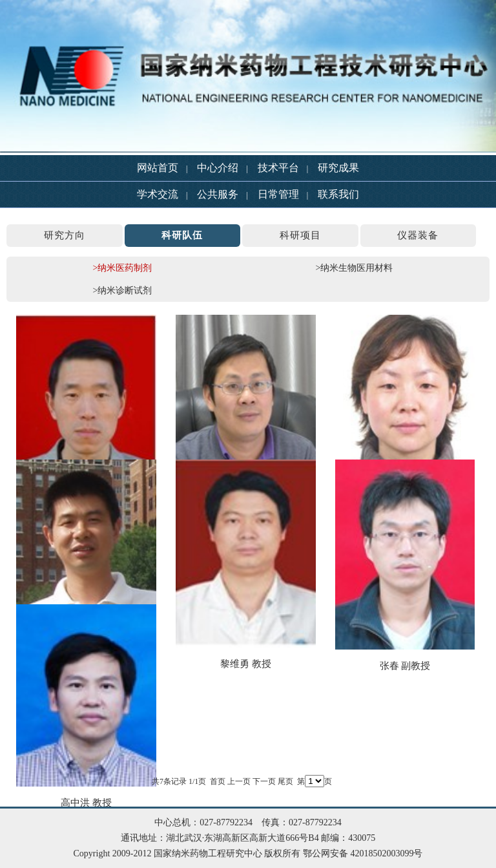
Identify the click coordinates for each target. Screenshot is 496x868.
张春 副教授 (405, 666)
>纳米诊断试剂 (123, 291)
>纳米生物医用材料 (355, 268)
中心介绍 (218, 168)
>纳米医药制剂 (123, 268)
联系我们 (338, 194)
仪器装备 (418, 235)
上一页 (239, 781)
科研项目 (300, 235)
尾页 (285, 781)
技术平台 (278, 168)
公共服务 (218, 194)
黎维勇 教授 (246, 664)
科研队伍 (182, 235)
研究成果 (338, 168)
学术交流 (158, 194)
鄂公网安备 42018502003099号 (363, 853)
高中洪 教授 (86, 803)
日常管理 (278, 194)
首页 (218, 781)
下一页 (264, 781)
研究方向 (65, 235)
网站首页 (158, 168)
